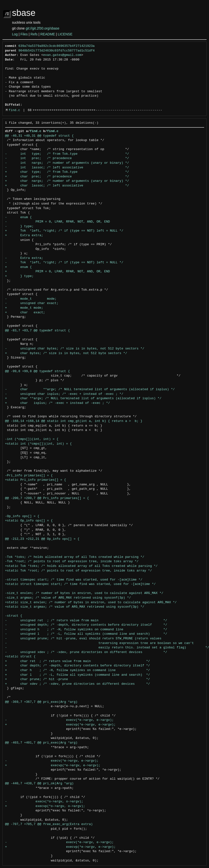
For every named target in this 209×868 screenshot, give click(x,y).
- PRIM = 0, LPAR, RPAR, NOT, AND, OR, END (58, 222)
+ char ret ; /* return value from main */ (78, 661)
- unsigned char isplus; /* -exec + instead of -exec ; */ (64, 394)
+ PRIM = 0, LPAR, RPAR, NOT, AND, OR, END (58, 272)
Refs (34, 34)
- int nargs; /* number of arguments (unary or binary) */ (67, 163)
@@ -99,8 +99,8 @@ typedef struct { (38, 371)
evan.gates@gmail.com (62, 55)
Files (24, 34)
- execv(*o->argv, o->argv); (44, 802)
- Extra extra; (24, 258)
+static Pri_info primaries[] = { (36, 480)
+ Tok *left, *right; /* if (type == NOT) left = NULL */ (64, 231)
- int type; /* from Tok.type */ (67, 154)
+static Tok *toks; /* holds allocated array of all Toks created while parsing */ (81, 566)
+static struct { (20, 657)
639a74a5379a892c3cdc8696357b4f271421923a (56, 46)
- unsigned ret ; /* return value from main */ (86, 621)
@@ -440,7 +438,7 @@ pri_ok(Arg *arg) (39, 784)
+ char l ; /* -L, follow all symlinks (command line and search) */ (78, 675)
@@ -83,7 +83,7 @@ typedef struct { (38, 331)
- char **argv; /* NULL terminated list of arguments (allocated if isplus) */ (90, 389)
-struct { (14, 616)
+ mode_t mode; (24, 308)
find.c (14, 110)
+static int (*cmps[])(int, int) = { (38, 444)
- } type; (19, 226)
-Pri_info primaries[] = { (29, 476)
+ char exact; (25, 313)
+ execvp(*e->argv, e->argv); (60, 725)
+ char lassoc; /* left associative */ (67, 186)
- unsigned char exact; (32, 303)
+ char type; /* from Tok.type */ (67, 172)
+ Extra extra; (24, 235)
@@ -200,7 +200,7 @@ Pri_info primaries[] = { (47, 498)
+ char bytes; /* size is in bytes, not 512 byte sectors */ (66, 353)
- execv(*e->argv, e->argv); (60, 720)
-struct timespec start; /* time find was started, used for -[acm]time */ (74, 580)
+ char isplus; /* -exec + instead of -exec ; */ (58, 403)
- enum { (18, 217)
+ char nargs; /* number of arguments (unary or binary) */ (67, 181)
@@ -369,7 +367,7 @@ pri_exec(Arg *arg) (41, 702)
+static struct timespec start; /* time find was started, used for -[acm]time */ (80, 584)
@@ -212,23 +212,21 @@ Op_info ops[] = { (42, 539)
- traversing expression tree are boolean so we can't (99, 643)
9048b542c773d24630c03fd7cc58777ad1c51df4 (56, 51)
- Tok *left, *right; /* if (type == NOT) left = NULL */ (64, 263)
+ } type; (19, 276)
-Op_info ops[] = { (22, 516)
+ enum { (18, 267)
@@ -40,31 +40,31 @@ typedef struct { (39, 136)
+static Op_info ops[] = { (29, 521)
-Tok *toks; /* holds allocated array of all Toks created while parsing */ (75, 557)
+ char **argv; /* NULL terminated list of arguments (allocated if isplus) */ (83, 398)
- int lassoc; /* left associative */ (67, 168)
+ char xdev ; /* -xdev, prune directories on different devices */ (78, 684)
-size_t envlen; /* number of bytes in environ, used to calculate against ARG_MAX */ (84, 593)
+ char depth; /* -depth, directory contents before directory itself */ (78, 666)
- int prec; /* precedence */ (67, 158)
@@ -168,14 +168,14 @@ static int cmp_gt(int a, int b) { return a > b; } (74, 421)
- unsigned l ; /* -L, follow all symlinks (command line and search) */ (86, 634)
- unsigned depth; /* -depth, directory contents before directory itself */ (86, 625)
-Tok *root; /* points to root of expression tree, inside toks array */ (72, 562)
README (48, 34)
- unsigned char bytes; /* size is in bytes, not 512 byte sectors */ (75, 349)
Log (15, 34)
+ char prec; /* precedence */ (67, 177)
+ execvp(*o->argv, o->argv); (45, 806)
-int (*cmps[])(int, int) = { (32, 439)
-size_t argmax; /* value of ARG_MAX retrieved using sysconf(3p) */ (68, 598)
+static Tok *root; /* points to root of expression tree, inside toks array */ (79, 571)
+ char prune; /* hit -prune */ (78, 679)
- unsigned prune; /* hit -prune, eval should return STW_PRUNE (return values (83, 639)
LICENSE (65, 34)
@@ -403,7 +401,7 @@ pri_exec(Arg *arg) (41, 743)
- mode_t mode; (31, 299)
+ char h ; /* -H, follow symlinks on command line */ (78, 670)
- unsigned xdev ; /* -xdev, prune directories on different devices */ (86, 652)
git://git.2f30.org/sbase (43, 28)
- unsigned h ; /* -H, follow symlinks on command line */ (86, 630)
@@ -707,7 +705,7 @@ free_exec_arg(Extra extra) (49, 824)
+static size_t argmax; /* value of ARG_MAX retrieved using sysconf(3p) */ (75, 607)
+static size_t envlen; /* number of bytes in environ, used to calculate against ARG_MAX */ (91, 602)
